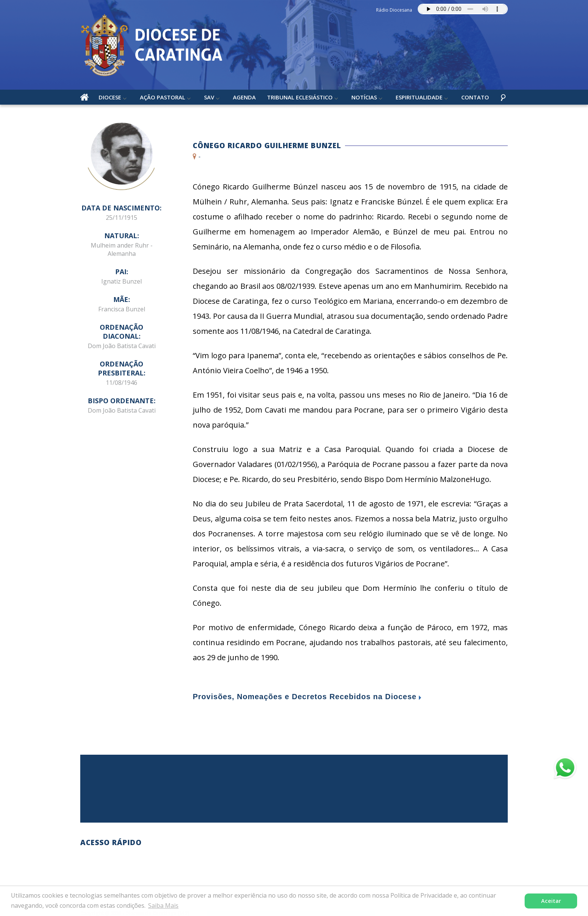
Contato (475, 97)
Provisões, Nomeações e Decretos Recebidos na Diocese (305, 697)
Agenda (244, 97)
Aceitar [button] (551, 901)
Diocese (110, 97)
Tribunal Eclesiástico (300, 97)
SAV (209, 97)
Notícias (364, 97)
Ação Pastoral (163, 97)
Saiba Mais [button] (163, 905)
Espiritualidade (419, 97)
